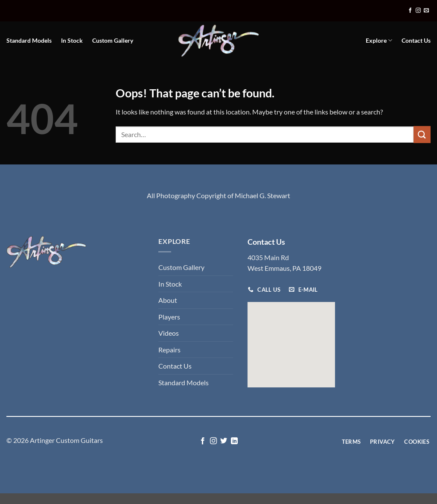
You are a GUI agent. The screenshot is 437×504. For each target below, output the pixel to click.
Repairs (169, 350)
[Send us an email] (426, 11)
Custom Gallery (113, 40)
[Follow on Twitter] (224, 441)
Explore (379, 40)
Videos (169, 333)
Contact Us (416, 40)
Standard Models (29, 40)
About (168, 300)
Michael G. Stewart (262, 195)
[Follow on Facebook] (410, 11)
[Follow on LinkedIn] (234, 441)
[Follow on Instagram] (418, 11)
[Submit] (422, 134)
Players (169, 317)
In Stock (72, 40)
